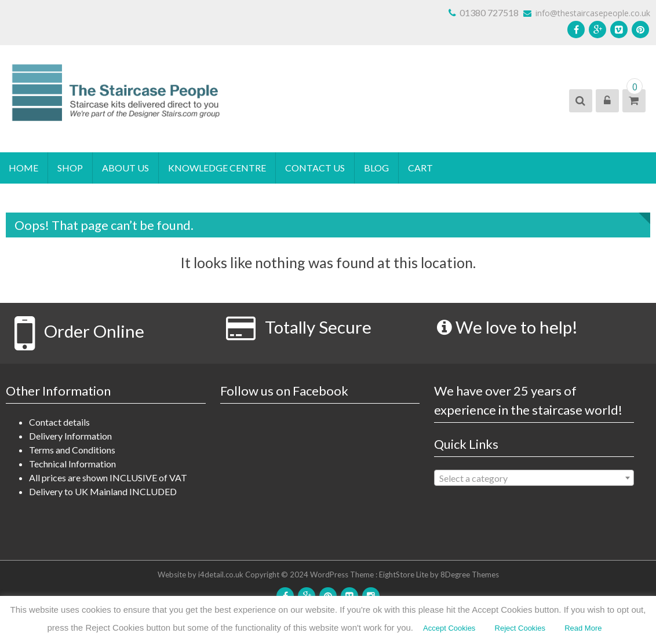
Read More (583, 628)
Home (23, 168)
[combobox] (534, 478)
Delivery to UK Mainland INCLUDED (103, 491)
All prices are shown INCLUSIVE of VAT (108, 477)
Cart (420, 168)
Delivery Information (70, 436)
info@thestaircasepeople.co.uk (587, 13)
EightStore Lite (404, 575)
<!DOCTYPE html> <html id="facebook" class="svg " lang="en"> (320, 477)
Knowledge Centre (217, 168)
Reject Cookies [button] (520, 628)
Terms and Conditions (72, 450)
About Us (125, 168)
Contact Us (315, 168)
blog (376, 168)
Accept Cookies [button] (449, 628)
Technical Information (72, 464)
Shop (70, 168)
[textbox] (534, 478)
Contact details (59, 422)
